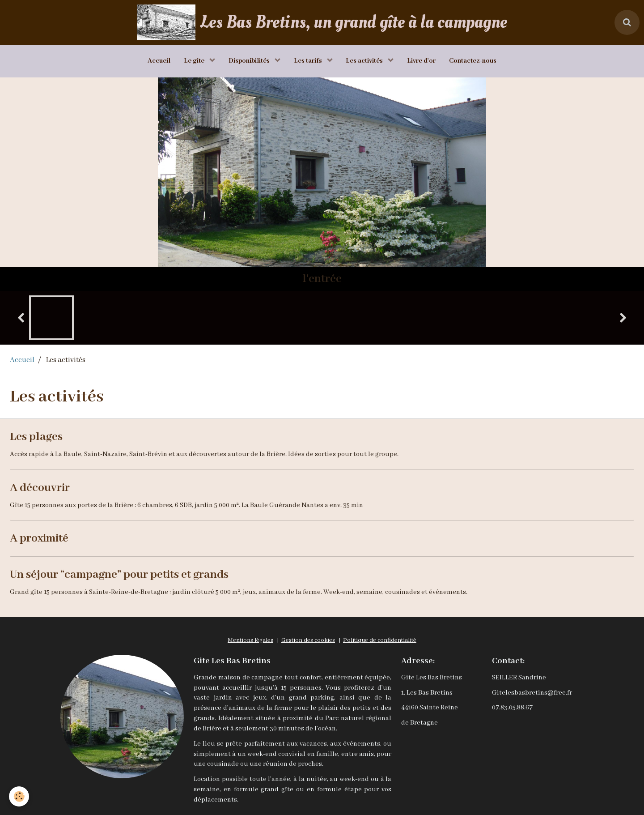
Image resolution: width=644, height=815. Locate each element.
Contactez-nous (473, 61)
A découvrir (40, 487)
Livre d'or (422, 61)
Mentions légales (250, 640)
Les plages (36, 436)
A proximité (39, 538)
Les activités (365, 61)
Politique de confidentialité (380, 640)
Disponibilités (250, 61)
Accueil (159, 61)
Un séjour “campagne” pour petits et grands (119, 574)
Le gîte (195, 61)
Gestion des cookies (308, 640)
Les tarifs (309, 61)
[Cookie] (19, 796)
